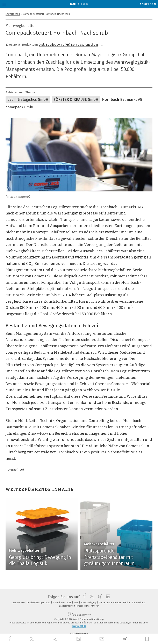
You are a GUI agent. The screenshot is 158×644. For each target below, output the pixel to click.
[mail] (102, 639)
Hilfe (76, 603)
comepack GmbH (20, 107)
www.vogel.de (79, 626)
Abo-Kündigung (89, 603)
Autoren (95, 606)
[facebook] (10, 639)
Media (127, 603)
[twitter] (33, 639)
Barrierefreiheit (67, 606)
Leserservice (18, 603)
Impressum (83, 606)
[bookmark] (102, 45)
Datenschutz (139, 603)
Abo (49, 603)
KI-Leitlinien (59, 603)
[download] (125, 639)
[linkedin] (79, 639)
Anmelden (148, 4)
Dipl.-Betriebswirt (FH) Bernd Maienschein (68, 45)
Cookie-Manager (36, 603)
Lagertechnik (13, 14)
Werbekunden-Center (110, 603)
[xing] (56, 639)
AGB (70, 603)
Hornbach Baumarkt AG (122, 100)
